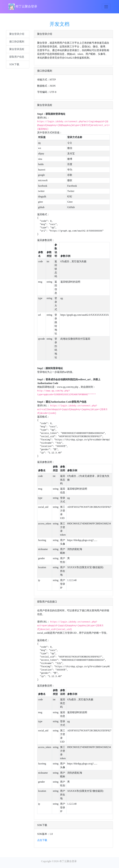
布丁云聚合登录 (23, 7)
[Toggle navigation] (106, 7)
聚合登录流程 (17, 49)
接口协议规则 (17, 42)
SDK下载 (14, 64)
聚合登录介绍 (17, 34)
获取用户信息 (17, 57)
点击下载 (42, 840)
